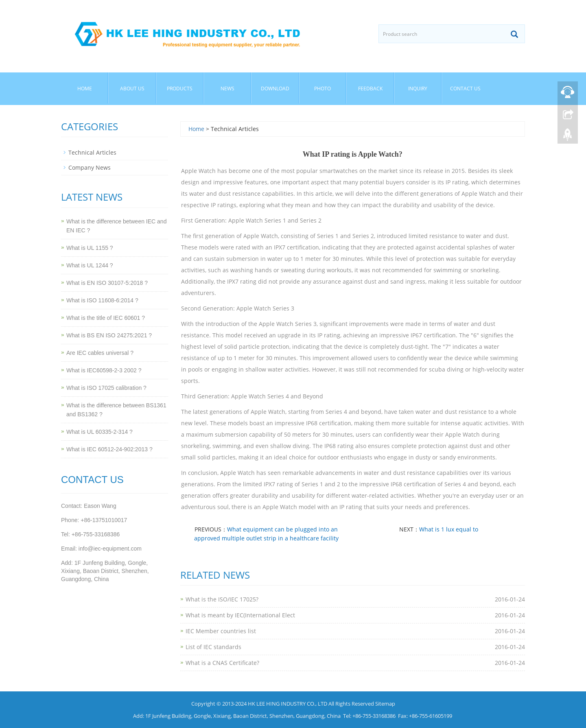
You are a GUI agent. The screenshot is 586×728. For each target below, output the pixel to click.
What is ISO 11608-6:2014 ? (102, 300)
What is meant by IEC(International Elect (240, 615)
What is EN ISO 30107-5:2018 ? (107, 283)
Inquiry (418, 89)
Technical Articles (92, 152)
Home (85, 89)
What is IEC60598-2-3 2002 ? (104, 370)
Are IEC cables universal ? (100, 353)
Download (275, 89)
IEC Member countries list (221, 631)
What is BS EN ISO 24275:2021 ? (109, 335)
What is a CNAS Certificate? (222, 663)
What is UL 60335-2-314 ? (99, 432)
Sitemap (385, 704)
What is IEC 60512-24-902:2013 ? (109, 449)
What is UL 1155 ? (90, 248)
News (227, 89)
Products (180, 89)
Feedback (370, 89)
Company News (90, 167)
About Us (132, 89)
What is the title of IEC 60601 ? (106, 318)
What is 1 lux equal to (449, 529)
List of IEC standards (213, 647)
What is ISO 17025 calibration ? (106, 388)
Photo (323, 89)
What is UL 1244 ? (90, 265)
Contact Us (465, 89)
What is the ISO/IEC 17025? (222, 599)
